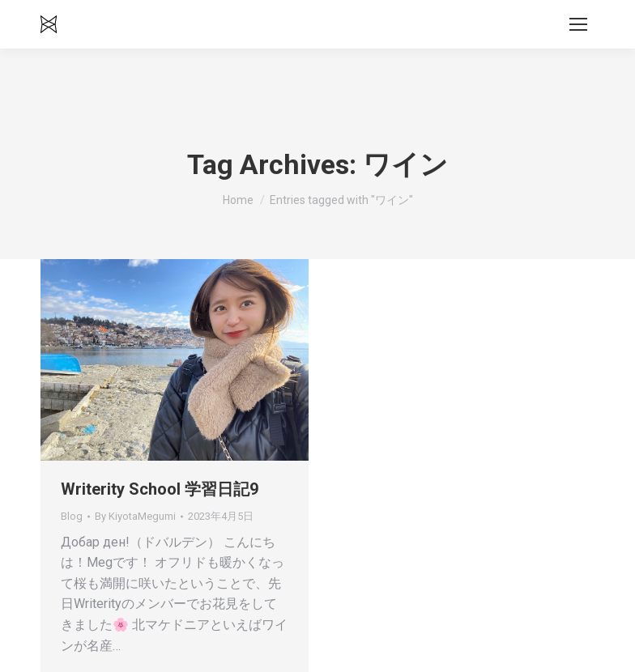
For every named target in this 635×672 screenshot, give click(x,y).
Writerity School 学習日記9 (160, 489)
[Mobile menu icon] (578, 24)
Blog (72, 516)
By (135, 516)
